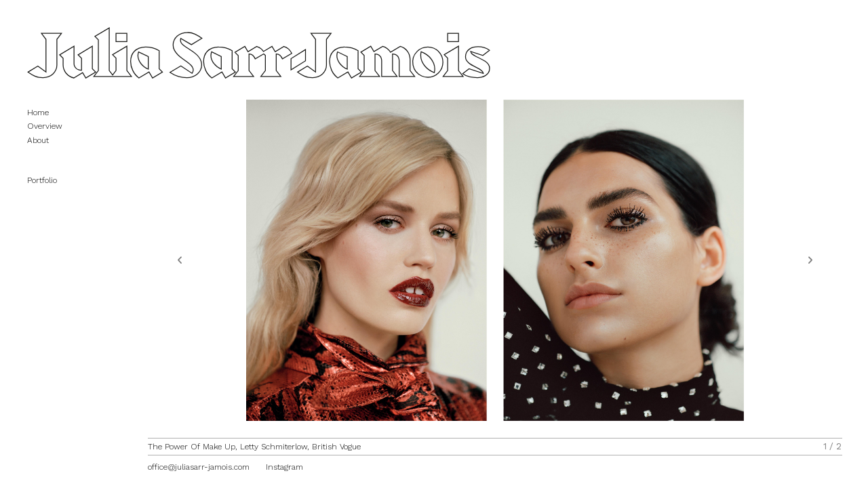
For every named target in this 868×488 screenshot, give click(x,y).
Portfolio (49, 174)
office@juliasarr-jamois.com (199, 467)
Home (38, 113)
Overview (45, 126)
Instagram (284, 467)
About (38, 140)
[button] (180, 260)
